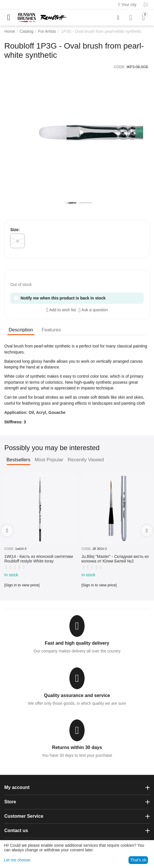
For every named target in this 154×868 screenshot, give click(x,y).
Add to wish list (61, 310)
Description (21, 330)
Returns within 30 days (77, 747)
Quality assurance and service (77, 695)
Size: (15, 230)
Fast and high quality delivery (77, 643)
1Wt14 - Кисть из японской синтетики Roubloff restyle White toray (39, 559)
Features (51, 330)
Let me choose (17, 860)
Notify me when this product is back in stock (63, 298)
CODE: (120, 67)
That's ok (138, 860)
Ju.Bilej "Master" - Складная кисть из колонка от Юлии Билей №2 (115, 559)
